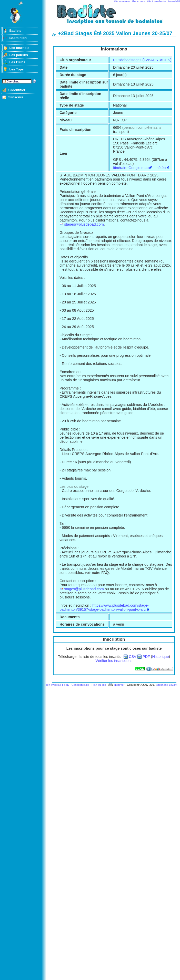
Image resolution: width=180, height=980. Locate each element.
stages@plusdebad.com (84, 224)
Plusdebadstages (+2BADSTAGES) (142, 60)
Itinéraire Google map (131, 168)
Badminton (18, 38)
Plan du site (99, 685)
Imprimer (119, 685)
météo (161, 168)
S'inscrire (16, 97)
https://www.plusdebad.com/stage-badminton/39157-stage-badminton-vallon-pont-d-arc (104, 607)
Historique (160, 657)
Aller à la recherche (157, 1)
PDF (146, 657)
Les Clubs (17, 62)
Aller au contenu (122, 1)
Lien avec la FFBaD (57, 685)
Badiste (15, 31)
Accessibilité (174, 1)
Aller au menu (139, 1)
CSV (133, 657)
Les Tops (16, 69)
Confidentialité (80, 685)
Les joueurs (19, 55)
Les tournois (19, 48)
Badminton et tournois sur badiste (116, 17)
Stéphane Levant (167, 685)
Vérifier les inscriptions (114, 661)
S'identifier (17, 90)
